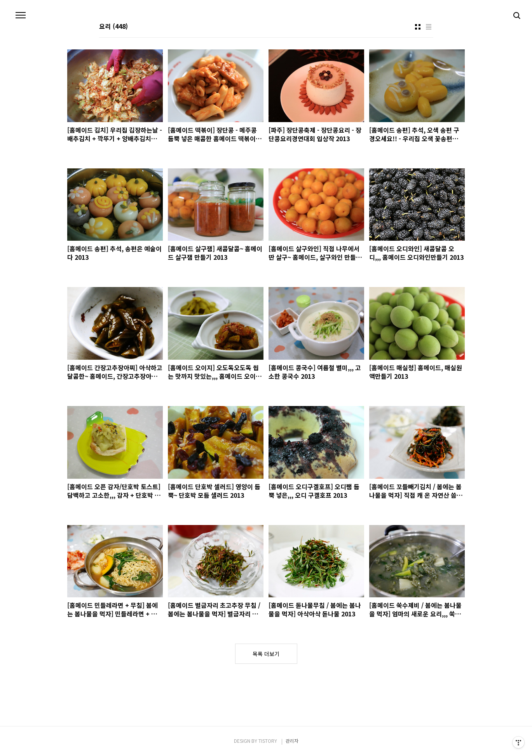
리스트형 (429, 27)
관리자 (292, 741)
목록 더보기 (266, 654)
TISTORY (268, 741)
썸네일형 (418, 27)
